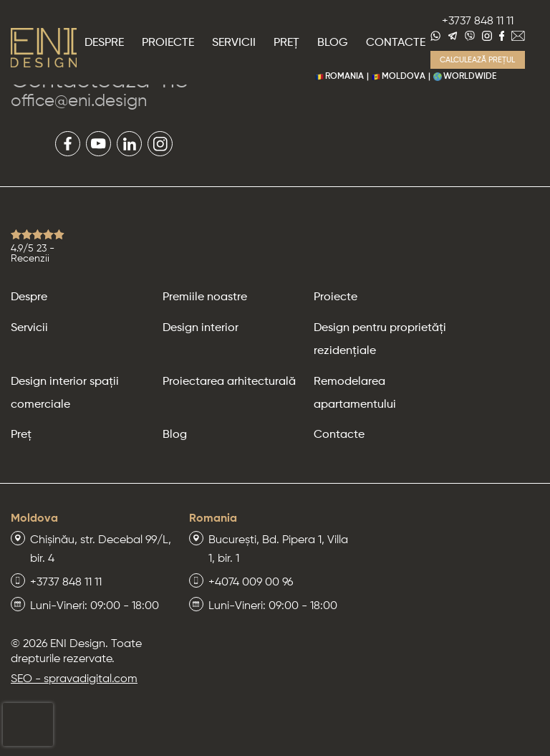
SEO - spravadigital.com (74, 679)
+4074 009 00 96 (251, 583)
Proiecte (168, 43)
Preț (286, 43)
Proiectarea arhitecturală (229, 382)
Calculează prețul (477, 60)
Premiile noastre (205, 297)
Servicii (234, 43)
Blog (333, 43)
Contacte (396, 43)
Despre (104, 43)
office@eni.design (79, 101)
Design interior (201, 328)
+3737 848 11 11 (478, 21)
